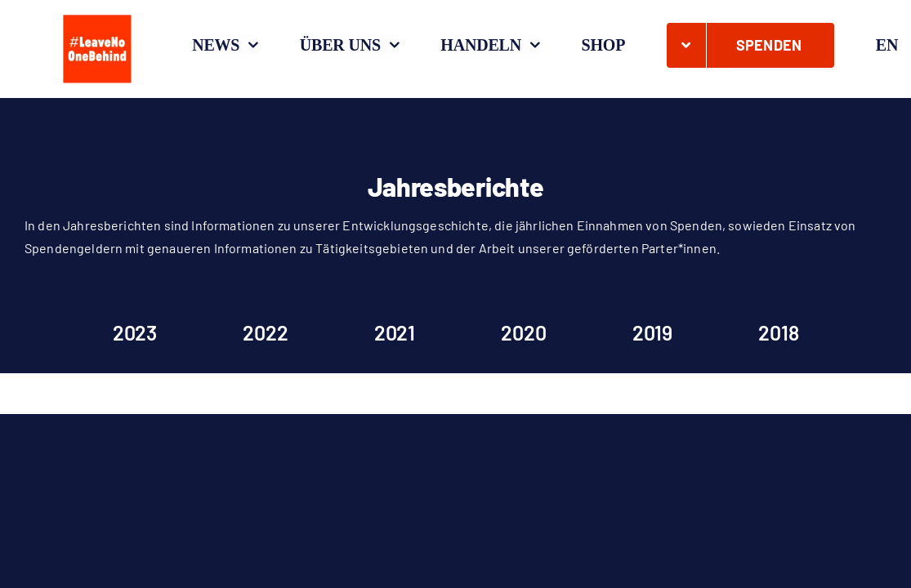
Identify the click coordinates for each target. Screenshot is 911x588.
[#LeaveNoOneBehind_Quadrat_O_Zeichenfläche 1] (97, 14)
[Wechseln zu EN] (887, 45)
